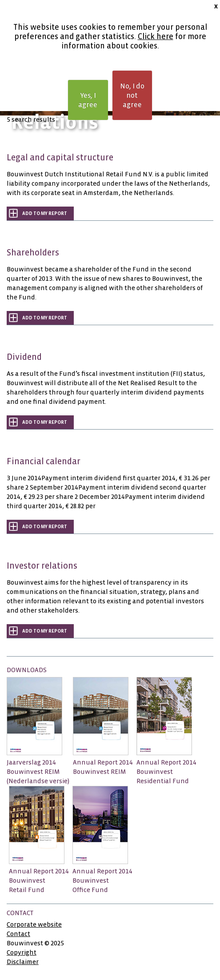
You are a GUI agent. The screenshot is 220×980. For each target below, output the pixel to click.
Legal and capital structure (60, 157)
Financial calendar (44, 461)
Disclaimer (23, 962)
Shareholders (33, 253)
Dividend (24, 357)
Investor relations (42, 566)
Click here (156, 37)
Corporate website (34, 924)
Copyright (22, 952)
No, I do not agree (132, 95)
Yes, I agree (88, 100)
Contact (18, 934)
